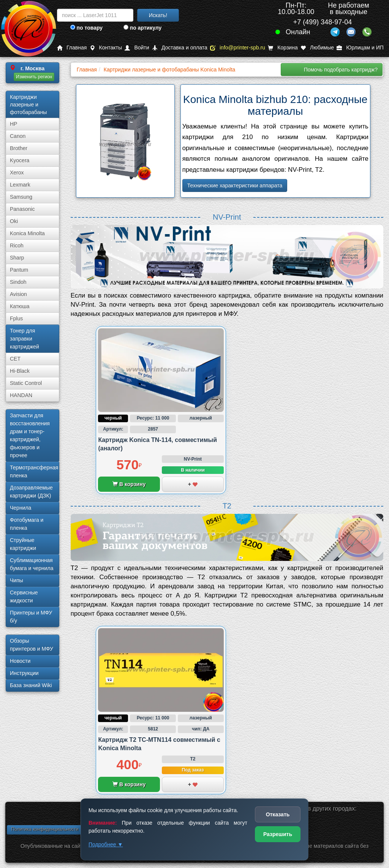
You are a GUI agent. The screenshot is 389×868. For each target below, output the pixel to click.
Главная (72, 48)
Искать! (158, 15)
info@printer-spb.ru (238, 48)
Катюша (20, 306)
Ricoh (17, 246)
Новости (20, 661)
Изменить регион (34, 77)
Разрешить (278, 834)
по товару (86, 28)
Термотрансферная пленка (34, 471)
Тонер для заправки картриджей (25, 339)
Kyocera (20, 160)
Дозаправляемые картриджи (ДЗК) (31, 492)
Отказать (278, 814)
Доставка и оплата (180, 48)
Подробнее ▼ (106, 844)
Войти (137, 48)
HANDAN (21, 395)
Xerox (17, 173)
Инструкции (24, 673)
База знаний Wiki (31, 685)
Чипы (17, 580)
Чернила (21, 508)
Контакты (106, 48)
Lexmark (20, 185)
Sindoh (18, 282)
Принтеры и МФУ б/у (31, 617)
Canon (18, 136)
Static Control (26, 383)
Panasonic (22, 209)
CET (15, 359)
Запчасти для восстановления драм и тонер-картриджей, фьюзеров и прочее (30, 435)
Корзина (283, 48)
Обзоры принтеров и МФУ (32, 645)
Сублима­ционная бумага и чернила (32, 564)
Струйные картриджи (23, 544)
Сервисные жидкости (24, 596)
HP (13, 124)
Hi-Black (20, 371)
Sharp (17, 258)
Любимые (317, 48)
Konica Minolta (27, 233)
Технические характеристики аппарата (235, 185)
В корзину (129, 484)
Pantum (19, 270)
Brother (19, 148)
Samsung (21, 197)
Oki (14, 221)
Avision (18, 294)
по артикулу (143, 28)
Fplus (16, 318)
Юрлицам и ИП (360, 48)
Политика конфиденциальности (45, 829)
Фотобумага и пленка (27, 524)
